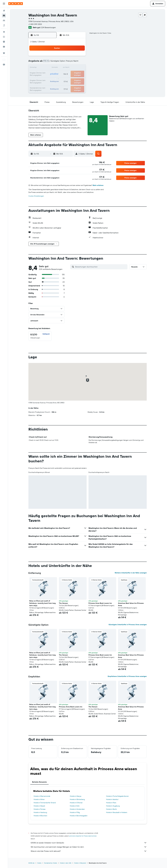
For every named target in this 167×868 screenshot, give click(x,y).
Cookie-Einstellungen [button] (36, 196)
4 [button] (52, 62)
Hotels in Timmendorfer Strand (45, 803)
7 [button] (69, 62)
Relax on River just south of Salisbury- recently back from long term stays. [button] (42, 603)
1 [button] (74, 57)
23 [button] (80, 73)
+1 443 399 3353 (35, 24)
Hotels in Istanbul (112, 799)
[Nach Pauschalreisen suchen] (4, 25)
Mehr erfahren (98, 185)
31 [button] (46, 85)
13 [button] (63, 68)
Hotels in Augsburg (113, 806)
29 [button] (74, 79)
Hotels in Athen (39, 799)
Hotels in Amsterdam (77, 809)
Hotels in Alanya (75, 796)
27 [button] (63, 79)
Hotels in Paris (111, 803)
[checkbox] (40, 336)
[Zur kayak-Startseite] (16, 4)
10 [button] (46, 68)
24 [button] (46, 79)
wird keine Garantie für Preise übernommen (83, 836)
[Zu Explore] (4, 32)
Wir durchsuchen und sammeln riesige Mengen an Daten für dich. (89, 847)
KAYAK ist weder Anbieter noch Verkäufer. (89, 843)
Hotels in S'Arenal (76, 803)
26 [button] (57, 79)
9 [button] (80, 62)
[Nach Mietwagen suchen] (4, 20)
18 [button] (52, 73)
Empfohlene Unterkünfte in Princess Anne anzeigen (127, 676)
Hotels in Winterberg (77, 799)
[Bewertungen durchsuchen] (101, 267)
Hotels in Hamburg (40, 812)
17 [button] (46, 73)
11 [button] (52, 68)
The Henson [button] (63, 603)
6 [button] (63, 62)
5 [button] (57, 62)
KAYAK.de (31, 863)
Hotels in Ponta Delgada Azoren (117, 796)
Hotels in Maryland (80, 863)
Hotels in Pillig (75, 812)
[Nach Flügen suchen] (4, 11)
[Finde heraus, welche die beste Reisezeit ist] (4, 42)
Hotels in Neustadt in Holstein (117, 812)
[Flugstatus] (4, 37)
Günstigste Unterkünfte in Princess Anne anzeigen (128, 625)
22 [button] (74, 73)
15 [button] (74, 68)
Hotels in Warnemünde (42, 796)
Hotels (39, 863)
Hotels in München (40, 816)
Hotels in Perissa (39, 809)
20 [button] (63, 73)
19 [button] (57, 73)
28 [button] (69, 79)
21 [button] (69, 73)
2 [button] (80, 57)
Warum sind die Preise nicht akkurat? (89, 851)
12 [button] (57, 68)
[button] (4, 4)
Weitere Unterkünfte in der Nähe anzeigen (131, 573)
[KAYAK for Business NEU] (4, 47)
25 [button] (52, 79)
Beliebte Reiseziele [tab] (39, 782)
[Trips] (4, 53)
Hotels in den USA (66, 863)
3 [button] (46, 62)
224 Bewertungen (48, 27)
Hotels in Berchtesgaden (79, 816)
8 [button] (74, 62)
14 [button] (69, 68)
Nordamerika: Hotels (51, 863)
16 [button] (80, 68)
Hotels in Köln (75, 806)
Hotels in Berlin (112, 809)
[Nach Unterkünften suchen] (4, 16)
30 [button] (80, 79)
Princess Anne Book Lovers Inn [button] (100, 603)
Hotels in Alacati (39, 806)
